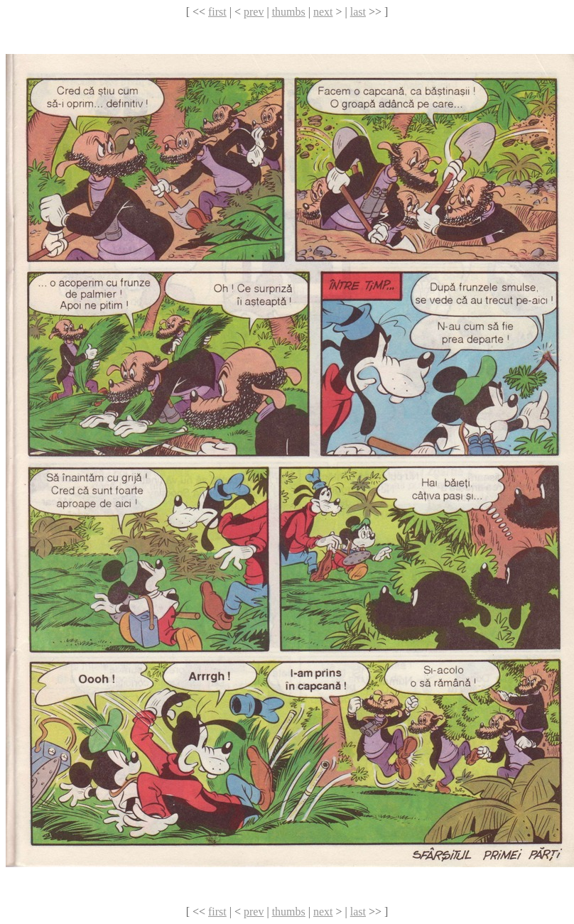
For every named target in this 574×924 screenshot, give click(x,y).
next (323, 12)
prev (254, 12)
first (217, 12)
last (358, 12)
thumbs (289, 12)
